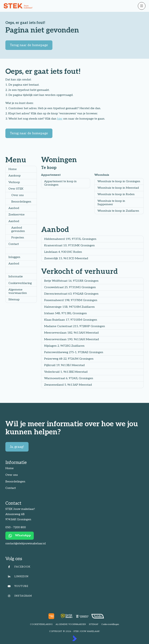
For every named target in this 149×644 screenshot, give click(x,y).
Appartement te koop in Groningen (60, 183)
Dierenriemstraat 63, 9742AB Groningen (71, 294)
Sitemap (14, 300)
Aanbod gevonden (18, 229)
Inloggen (14, 257)
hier (60, 119)
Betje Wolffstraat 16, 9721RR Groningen (71, 281)
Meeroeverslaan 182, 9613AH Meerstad (71, 333)
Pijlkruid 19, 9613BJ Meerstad (64, 365)
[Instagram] (73, 596)
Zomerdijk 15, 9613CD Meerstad (66, 258)
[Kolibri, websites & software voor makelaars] (74, 638)
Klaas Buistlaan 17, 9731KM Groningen (71, 320)
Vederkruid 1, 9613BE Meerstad (66, 372)
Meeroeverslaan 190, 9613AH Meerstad (72, 339)
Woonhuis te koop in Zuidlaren (118, 211)
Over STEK (16, 189)
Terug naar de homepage (29, 45)
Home (13, 169)
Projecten (18, 238)
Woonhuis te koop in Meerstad (118, 188)
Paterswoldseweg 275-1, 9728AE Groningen (74, 352)
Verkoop (14, 182)
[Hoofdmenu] (142, 6)
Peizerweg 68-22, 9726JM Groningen (69, 359)
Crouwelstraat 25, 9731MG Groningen (70, 287)
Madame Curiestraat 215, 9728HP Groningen (75, 326)
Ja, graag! (17, 447)
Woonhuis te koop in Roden (116, 194)
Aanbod (14, 208)
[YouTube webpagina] (73, 586)
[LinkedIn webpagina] (73, 576)
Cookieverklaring (20, 283)
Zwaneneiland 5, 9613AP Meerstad (68, 385)
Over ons (18, 195)
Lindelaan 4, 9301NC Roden (63, 252)
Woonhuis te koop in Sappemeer (111, 203)
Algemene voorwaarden (18, 291)
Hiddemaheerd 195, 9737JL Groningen (70, 239)
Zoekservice (17, 215)
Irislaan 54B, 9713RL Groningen (66, 313)
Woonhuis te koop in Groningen (119, 181)
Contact (14, 244)
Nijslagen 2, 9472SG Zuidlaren (64, 346)
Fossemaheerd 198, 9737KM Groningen (71, 300)
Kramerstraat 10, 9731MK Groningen (69, 246)
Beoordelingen (21, 202)
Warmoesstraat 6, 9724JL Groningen (69, 378)
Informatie (16, 277)
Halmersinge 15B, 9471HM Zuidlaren (69, 307)
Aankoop (15, 176)
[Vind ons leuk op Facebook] (73, 567)
